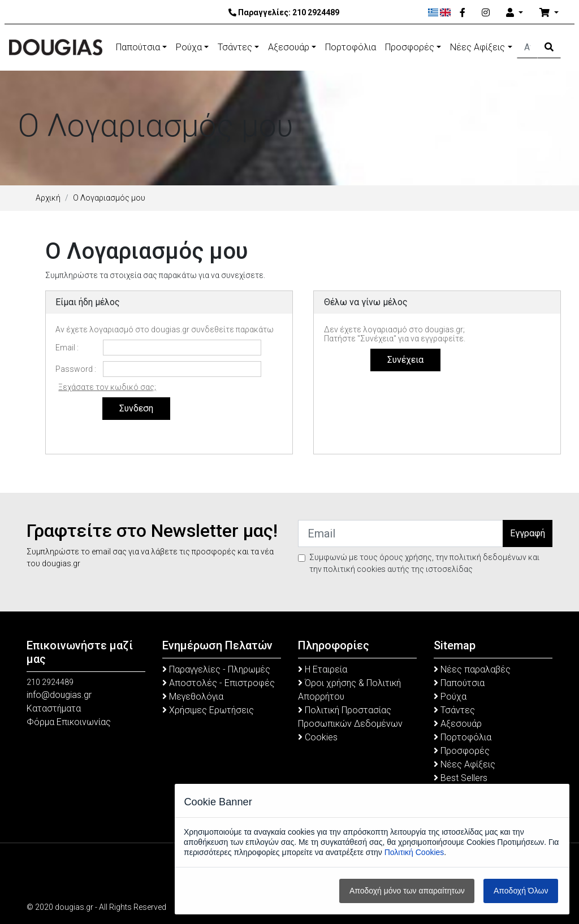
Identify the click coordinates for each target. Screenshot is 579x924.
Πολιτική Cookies (414, 852)
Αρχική (48, 198)
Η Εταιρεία (323, 669)
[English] (445, 12)
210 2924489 (316, 12)
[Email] (401, 533)
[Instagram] (486, 13)
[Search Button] (549, 47)
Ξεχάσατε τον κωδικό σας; (107, 387)
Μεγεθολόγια (193, 697)
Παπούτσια (138, 47)
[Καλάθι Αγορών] (549, 13)
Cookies (318, 737)
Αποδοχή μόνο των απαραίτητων (407, 891)
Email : (67, 348)
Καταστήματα (54, 708)
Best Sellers (461, 778)
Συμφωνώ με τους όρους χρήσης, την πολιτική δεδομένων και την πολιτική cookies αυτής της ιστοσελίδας (424, 563)
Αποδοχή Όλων (521, 891)
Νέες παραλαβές (472, 669)
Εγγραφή (528, 533)
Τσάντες (235, 47)
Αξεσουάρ (289, 47)
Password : (76, 369)
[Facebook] (463, 13)
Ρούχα (189, 47)
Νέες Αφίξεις (478, 47)
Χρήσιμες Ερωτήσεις (208, 710)
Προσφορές (410, 47)
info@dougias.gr (59, 695)
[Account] (515, 13)
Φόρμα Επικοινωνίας (69, 722)
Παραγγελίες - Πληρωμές (216, 669)
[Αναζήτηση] (527, 47)
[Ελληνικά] (433, 12)
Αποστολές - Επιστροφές (219, 683)
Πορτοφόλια (351, 47)
